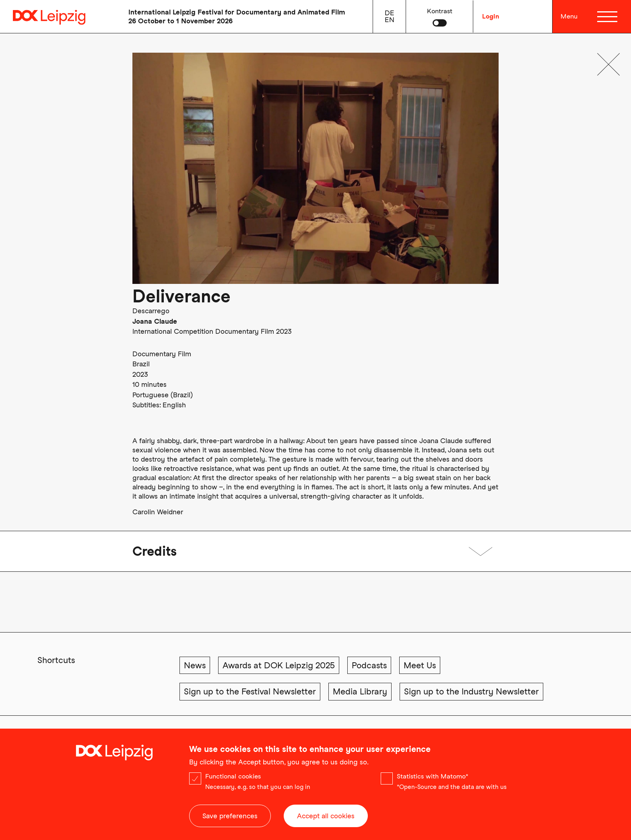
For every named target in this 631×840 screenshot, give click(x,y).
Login (491, 16)
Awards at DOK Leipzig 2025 (279, 665)
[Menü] (609, 16)
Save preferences (230, 819)
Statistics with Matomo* (433, 779)
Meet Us (420, 665)
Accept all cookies (326, 819)
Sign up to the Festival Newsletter (250, 691)
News (195, 665)
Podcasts (369, 665)
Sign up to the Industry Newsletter (471, 691)
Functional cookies (233, 779)
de (390, 13)
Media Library (360, 691)
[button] (440, 16)
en (390, 20)
